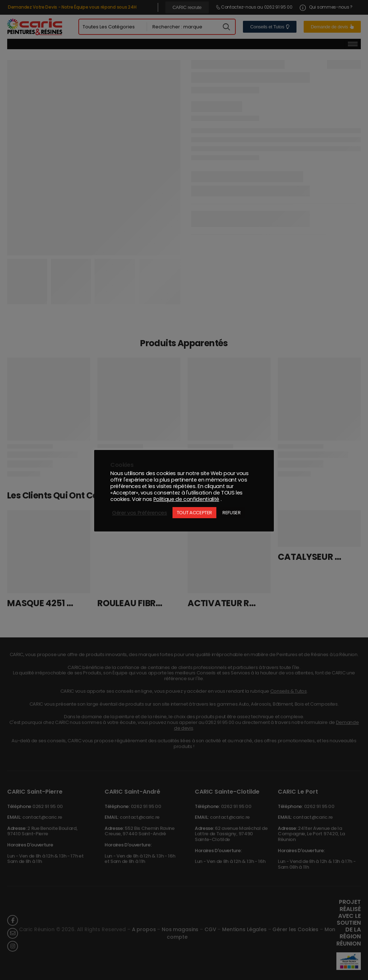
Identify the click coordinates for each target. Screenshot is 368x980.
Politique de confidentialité (186, 499)
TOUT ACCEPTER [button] (194, 513)
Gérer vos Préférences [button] (140, 513)
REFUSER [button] (232, 513)
